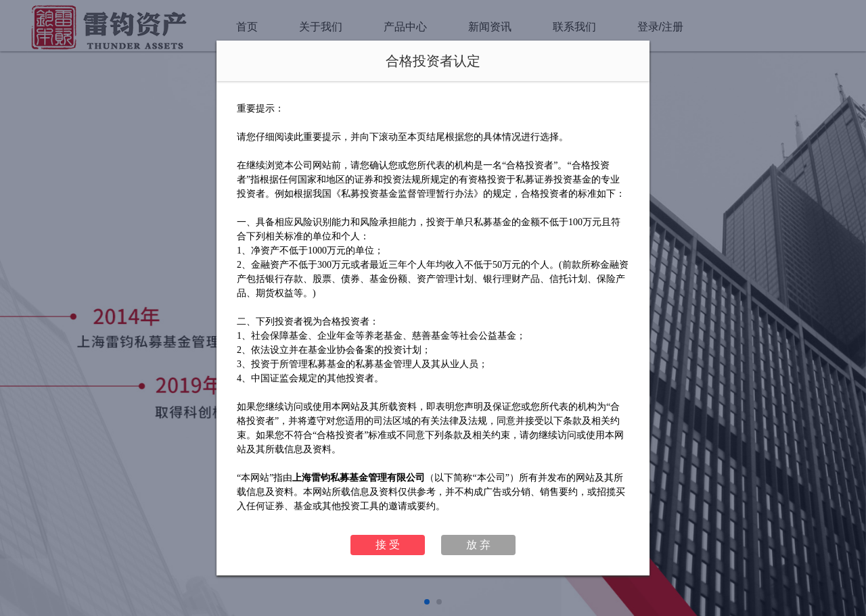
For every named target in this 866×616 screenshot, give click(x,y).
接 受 (388, 545)
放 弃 (478, 545)
